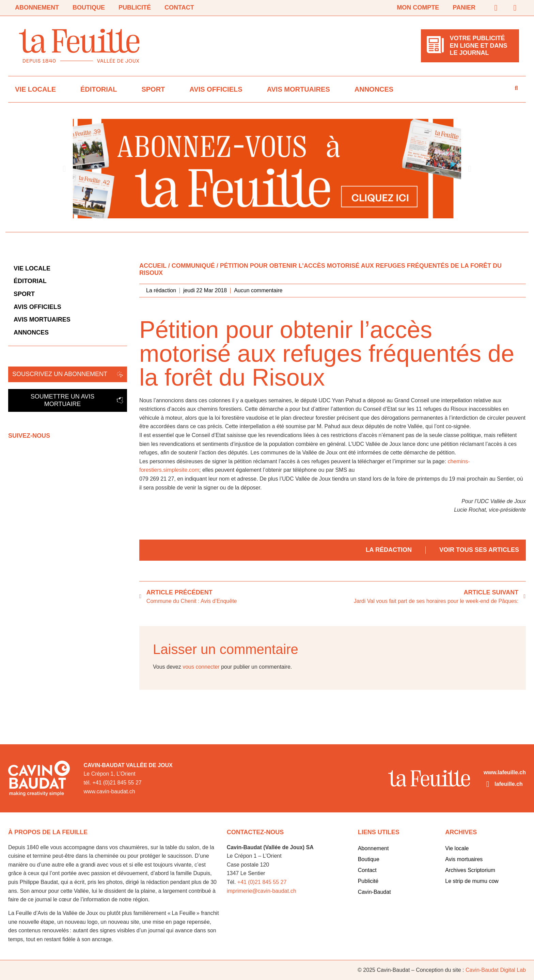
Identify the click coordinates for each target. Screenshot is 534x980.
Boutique (89, 7)
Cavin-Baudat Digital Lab (496, 970)
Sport (153, 89)
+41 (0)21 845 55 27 (262, 882)
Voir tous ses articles (479, 550)
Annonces (374, 89)
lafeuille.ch (509, 784)
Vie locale (35, 89)
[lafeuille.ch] (488, 784)
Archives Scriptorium (470, 870)
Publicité (135, 7)
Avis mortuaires (299, 89)
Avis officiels (216, 89)
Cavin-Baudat (374, 892)
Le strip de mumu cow (472, 881)
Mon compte (418, 7)
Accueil (153, 266)
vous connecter (201, 667)
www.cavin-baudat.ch (109, 791)
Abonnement (37, 7)
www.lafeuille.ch (505, 772)
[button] (64, 168)
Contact (179, 7)
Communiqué (193, 266)
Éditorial (99, 89)
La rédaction (389, 550)
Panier (464, 7)
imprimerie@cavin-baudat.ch (262, 891)
